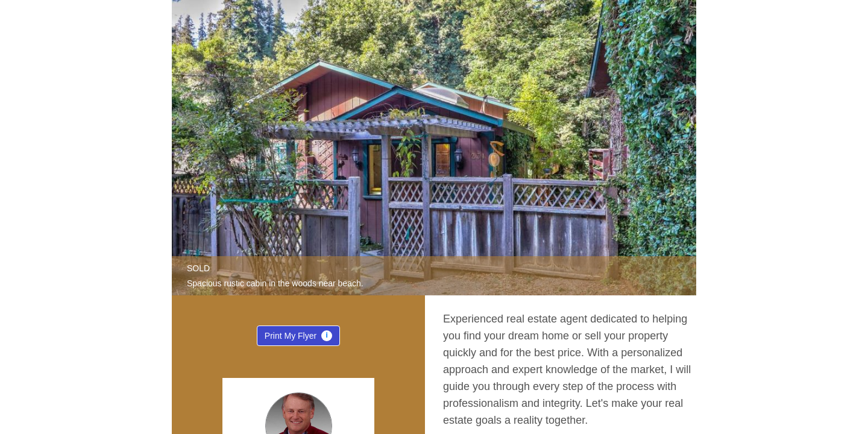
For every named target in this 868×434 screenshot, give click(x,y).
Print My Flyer (298, 338)
